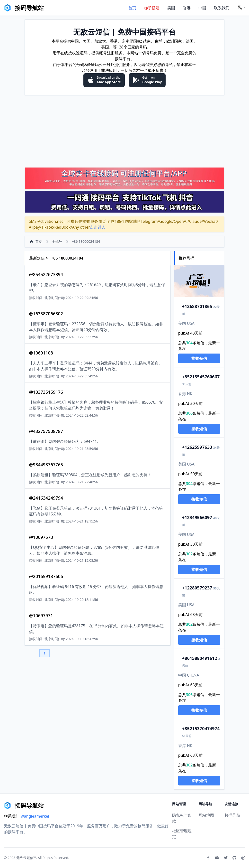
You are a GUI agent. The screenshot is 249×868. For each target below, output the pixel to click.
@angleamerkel (35, 816)
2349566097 (197, 517)
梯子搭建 (152, 8)
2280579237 (197, 588)
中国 (202, 8)
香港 (187, 8)
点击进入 (98, 227)
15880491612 (200, 658)
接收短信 (199, 358)
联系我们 (222, 8)
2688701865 (197, 306)
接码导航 (232, 815)
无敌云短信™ (26, 858)
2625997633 (197, 447)
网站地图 (206, 815)
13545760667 (201, 377)
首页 (132, 8)
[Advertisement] (124, 131)
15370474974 (201, 728)
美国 (171, 8)
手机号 (57, 241)
